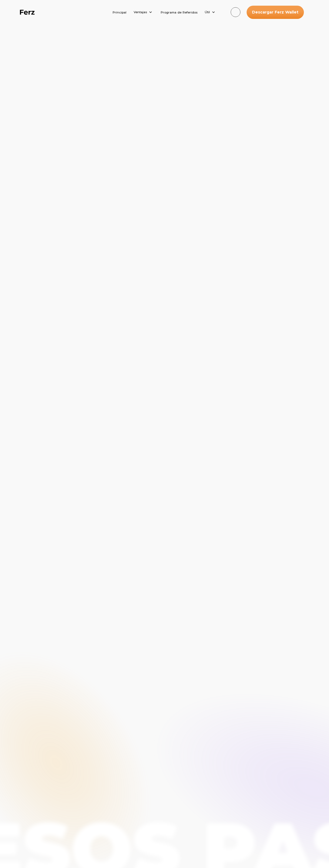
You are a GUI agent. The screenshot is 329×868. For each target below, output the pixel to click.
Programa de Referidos (179, 12)
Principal (120, 12)
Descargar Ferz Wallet (275, 12)
